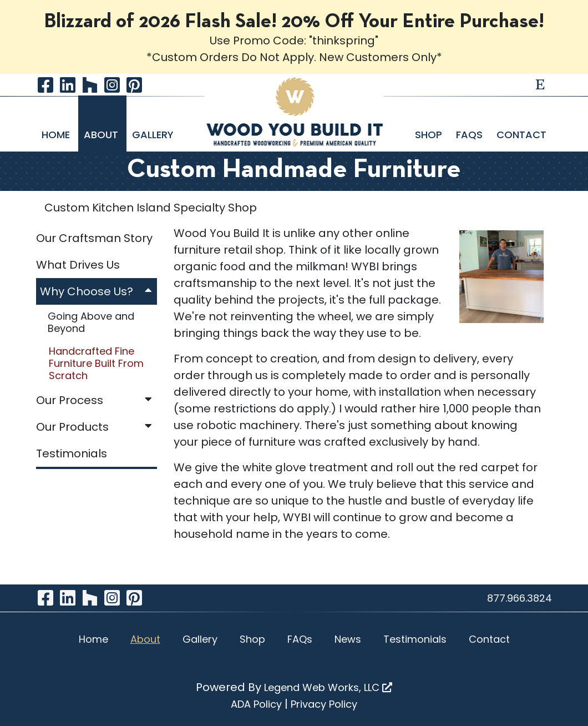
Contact (521, 135)
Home (57, 135)
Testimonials (72, 453)
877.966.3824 (519, 598)
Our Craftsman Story (94, 238)
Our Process (97, 400)
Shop (430, 135)
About (102, 135)
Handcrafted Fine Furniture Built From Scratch (96, 363)
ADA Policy (256, 704)
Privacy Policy (324, 704)
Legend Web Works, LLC (328, 687)
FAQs (471, 135)
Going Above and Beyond (91, 322)
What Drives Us (78, 265)
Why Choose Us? (98, 291)
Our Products (97, 427)
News (348, 639)
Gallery (153, 135)
